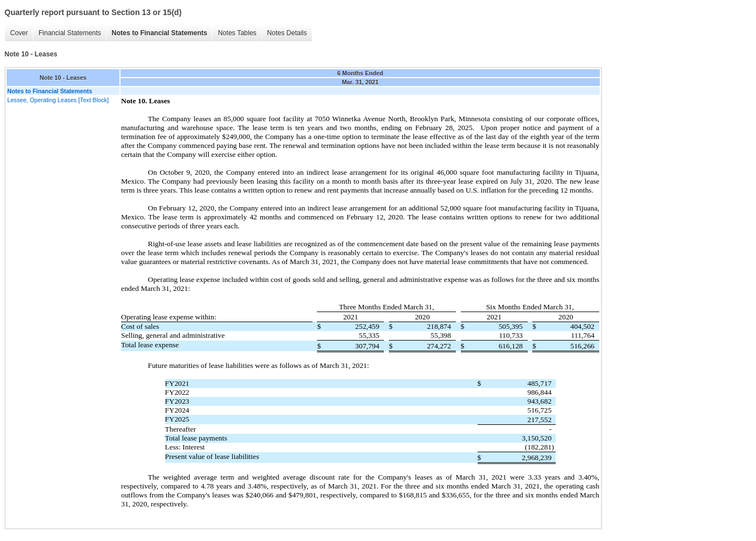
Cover (19, 33)
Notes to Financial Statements (159, 33)
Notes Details (287, 33)
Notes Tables (237, 33)
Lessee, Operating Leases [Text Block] (58, 100)
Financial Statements (70, 33)
